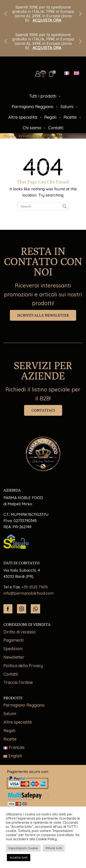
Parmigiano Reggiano (33, 107)
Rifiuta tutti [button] (54, 848)
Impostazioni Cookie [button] (23, 848)
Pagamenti (14, 640)
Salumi (67, 107)
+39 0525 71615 (35, 587)
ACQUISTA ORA (47, 20)
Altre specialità (23, 117)
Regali (50, 117)
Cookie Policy (46, 839)
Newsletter (14, 657)
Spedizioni (13, 649)
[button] (6, 14)
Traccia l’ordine (18, 682)
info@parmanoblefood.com (29, 593)
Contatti (56, 128)
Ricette (70, 117)
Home (9, 136)
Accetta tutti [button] (19, 857)
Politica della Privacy (23, 666)
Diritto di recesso (19, 632)
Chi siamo (32, 128)
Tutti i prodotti (43, 96)
